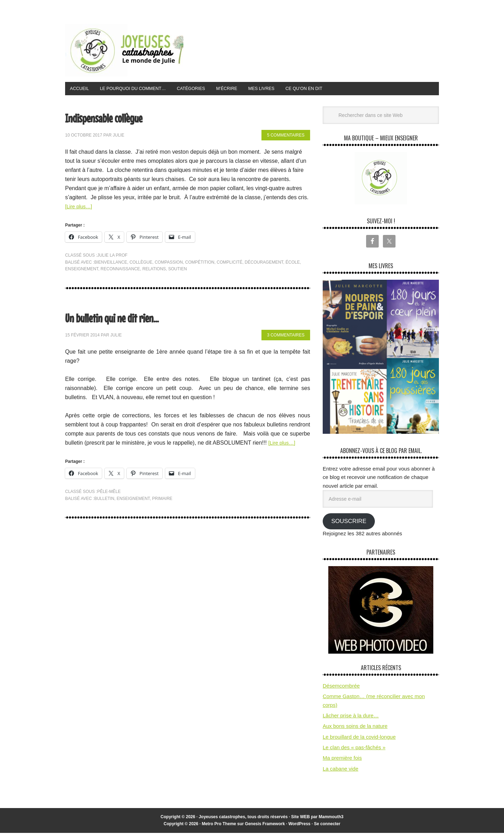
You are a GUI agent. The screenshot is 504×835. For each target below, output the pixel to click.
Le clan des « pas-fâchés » (354, 749)
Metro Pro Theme (219, 826)
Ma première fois (342, 760)
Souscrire (349, 523)
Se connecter (327, 826)
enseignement (82, 271)
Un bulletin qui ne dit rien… (131, 318)
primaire (162, 501)
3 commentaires (286, 338)
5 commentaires (286, 138)
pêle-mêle (109, 494)
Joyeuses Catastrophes (124, 50)
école (293, 264)
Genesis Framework (265, 826)
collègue (141, 264)
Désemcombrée (341, 688)
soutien (178, 271)
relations (154, 271)
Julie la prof (112, 257)
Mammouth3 (331, 819)
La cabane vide (341, 771)
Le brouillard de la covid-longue (359, 739)
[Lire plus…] (80, 208)
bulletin (104, 501)
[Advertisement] (311, 49)
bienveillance (111, 264)
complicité (229, 264)
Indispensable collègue (119, 119)
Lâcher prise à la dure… (351, 718)
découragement (264, 264)
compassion (169, 264)
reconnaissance (120, 271)
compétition (200, 264)
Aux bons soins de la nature (355, 728)
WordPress (299, 826)
